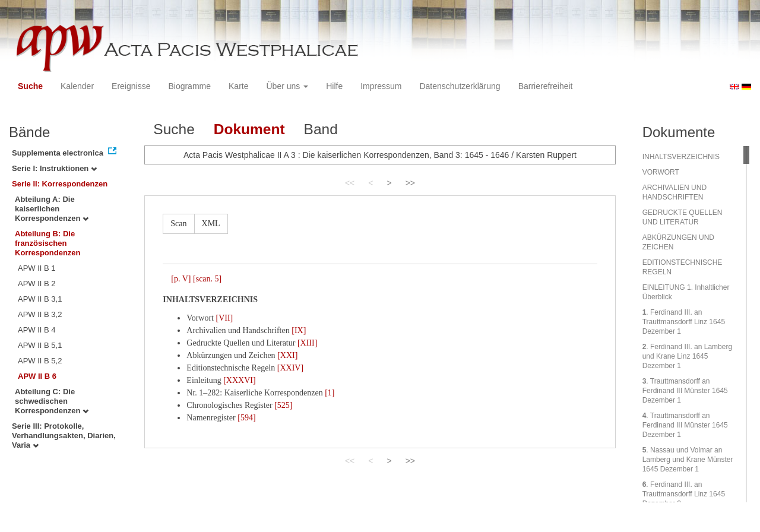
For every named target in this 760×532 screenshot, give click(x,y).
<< (350, 183)
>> (410, 183)
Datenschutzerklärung (460, 86)
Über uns (288, 86)
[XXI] (287, 355)
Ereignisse (131, 86)
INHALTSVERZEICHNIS (681, 157)
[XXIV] (290, 368)
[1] (330, 393)
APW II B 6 (37, 376)
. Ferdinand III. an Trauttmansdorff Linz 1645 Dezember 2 (684, 494)
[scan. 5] (207, 279)
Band (321, 129)
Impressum (381, 86)
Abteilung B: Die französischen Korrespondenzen (48, 243)
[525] (283, 405)
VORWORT (661, 172)
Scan (178, 224)
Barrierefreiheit (546, 86)
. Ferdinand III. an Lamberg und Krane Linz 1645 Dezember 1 (687, 356)
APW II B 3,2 (40, 314)
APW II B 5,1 (40, 345)
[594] (246, 418)
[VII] (224, 318)
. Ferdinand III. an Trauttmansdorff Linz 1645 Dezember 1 (684, 322)
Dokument (249, 129)
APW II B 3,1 (40, 299)
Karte (238, 86)
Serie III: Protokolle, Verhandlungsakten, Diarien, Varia (64, 436)
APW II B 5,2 (40, 361)
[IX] (299, 330)
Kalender (77, 86)
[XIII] (307, 343)
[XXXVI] (239, 380)
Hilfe (334, 86)
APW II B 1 (37, 268)
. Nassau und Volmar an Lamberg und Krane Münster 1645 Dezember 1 (688, 460)
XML (211, 224)
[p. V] (181, 279)
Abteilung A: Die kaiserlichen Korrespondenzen (52, 209)
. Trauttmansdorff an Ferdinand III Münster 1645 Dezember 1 (685, 391)
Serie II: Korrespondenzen (60, 184)
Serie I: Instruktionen (54, 168)
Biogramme (189, 86)
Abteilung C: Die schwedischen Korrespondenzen (52, 401)
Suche (30, 86)
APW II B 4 (37, 330)
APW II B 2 (37, 284)
